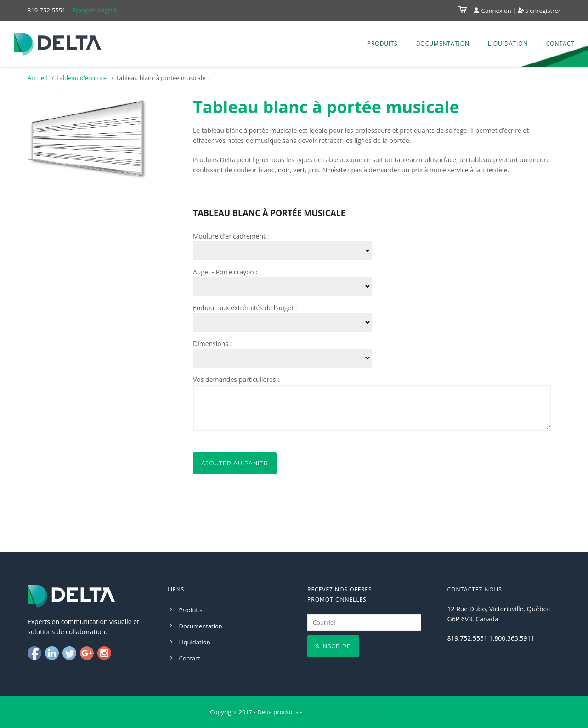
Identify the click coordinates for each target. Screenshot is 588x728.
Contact (560, 43)
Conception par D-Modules (340, 712)
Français (84, 10)
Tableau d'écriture (82, 78)
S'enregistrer (539, 11)
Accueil (37, 78)
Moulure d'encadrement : (231, 236)
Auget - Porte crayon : (225, 272)
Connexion (492, 11)
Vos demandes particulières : (236, 379)
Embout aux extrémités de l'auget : (245, 308)
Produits (383, 43)
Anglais (107, 10)
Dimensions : (212, 344)
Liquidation (508, 43)
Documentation (443, 43)
